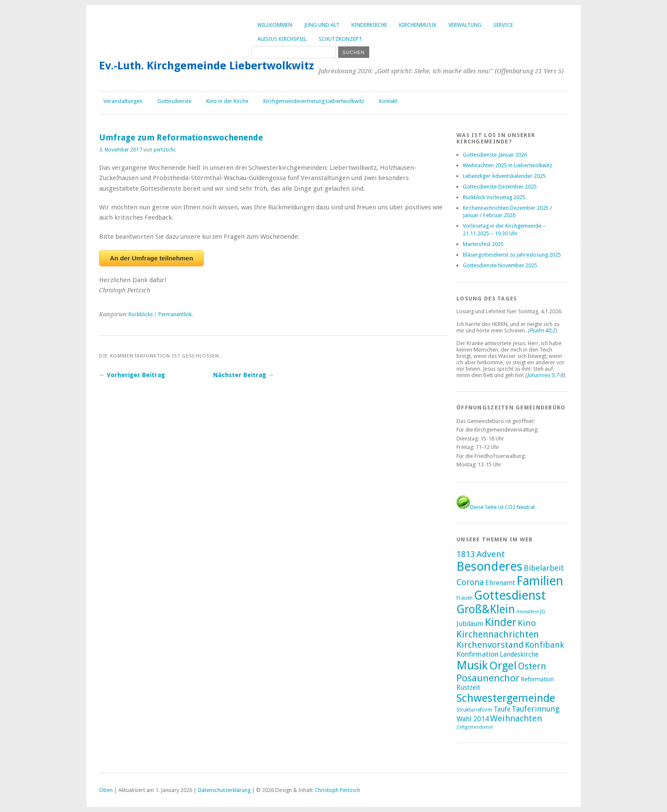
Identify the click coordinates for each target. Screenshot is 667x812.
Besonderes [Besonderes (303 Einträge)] (489, 566)
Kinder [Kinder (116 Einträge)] (500, 622)
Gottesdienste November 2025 (500, 265)
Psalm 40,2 (542, 330)
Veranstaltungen (123, 101)
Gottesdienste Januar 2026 (495, 155)
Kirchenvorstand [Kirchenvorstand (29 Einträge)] (490, 645)
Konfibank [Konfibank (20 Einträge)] (544, 645)
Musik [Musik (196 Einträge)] (472, 665)
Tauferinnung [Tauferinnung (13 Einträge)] (536, 709)
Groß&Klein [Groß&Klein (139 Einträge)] (486, 609)
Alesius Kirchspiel (282, 39)
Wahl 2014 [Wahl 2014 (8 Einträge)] (473, 719)
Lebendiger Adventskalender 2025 (504, 176)
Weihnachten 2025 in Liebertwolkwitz (507, 165)
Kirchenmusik (418, 25)
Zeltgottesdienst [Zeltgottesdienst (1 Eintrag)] (475, 727)
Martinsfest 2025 (483, 244)
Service (503, 25)
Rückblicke (141, 315)
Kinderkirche (369, 25)
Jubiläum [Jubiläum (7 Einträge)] (470, 624)
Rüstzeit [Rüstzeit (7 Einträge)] (468, 688)
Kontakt (388, 101)
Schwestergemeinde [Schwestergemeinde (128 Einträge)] (506, 698)
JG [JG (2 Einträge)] (543, 612)
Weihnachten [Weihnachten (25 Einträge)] (516, 718)
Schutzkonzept (340, 39)
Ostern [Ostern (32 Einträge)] (532, 666)
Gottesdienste (174, 101)
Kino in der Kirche (227, 101)
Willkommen (275, 25)
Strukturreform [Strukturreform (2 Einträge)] (474, 710)
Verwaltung (465, 25)
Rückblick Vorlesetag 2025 (494, 197)
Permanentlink (175, 315)
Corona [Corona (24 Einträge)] (470, 582)
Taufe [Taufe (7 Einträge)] (502, 709)
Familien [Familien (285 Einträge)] (540, 581)
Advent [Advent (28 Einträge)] (491, 554)
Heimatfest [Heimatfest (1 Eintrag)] (528, 612)
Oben (106, 790)
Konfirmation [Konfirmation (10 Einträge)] (477, 654)
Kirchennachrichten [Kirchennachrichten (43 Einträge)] (498, 634)
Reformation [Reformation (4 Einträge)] (537, 679)
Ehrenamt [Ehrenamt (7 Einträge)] (500, 583)
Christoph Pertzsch (338, 790)
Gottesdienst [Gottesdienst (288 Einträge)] (510, 595)
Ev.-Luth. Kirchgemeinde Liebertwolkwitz (207, 66)
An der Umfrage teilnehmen (151, 258)
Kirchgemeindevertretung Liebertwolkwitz (314, 101)
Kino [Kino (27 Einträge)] (527, 623)
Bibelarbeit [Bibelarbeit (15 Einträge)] (544, 568)
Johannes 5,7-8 (545, 375)
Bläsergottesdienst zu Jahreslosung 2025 (512, 255)
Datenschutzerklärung (224, 790)
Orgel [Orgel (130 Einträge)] (503, 666)
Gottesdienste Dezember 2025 (500, 187)
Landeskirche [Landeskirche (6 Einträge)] (519, 655)
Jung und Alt (322, 25)
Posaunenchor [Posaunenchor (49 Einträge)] (488, 678)
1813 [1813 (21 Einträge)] (466, 554)
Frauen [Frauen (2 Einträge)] (465, 598)
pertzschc (165, 150)
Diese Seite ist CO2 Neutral (496, 507)
